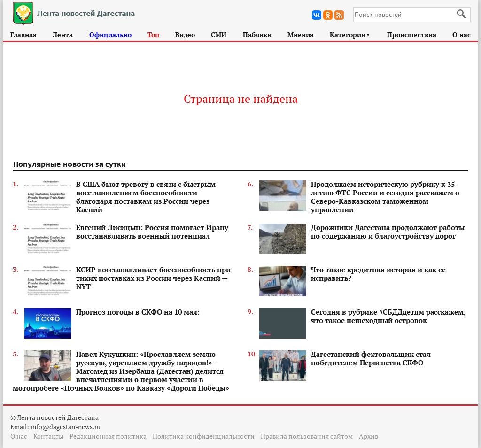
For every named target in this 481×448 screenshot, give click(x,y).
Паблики (257, 35)
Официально (110, 35)
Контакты (48, 436)
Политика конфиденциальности (204, 436)
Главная (23, 35)
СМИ (219, 35)
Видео (185, 35)
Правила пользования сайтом (307, 436)
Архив (369, 436)
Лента (63, 35)
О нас (462, 35)
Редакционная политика (108, 436)
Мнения (301, 35)
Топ (153, 35)
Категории (350, 35)
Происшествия (412, 35)
